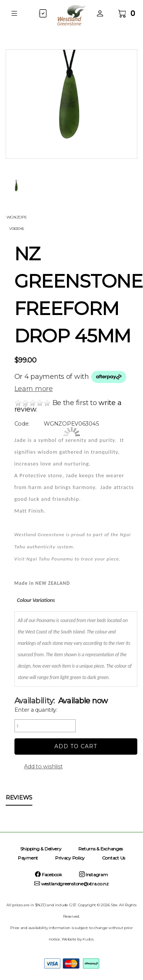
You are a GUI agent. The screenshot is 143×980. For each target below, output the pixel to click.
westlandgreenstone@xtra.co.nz (71, 884)
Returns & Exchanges (101, 849)
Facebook (48, 875)
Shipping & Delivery (41, 849)
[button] (14, 13)
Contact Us (114, 858)
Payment (28, 858)
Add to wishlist (43, 766)
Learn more (34, 389)
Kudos (88, 939)
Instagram (94, 875)
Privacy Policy (70, 858)
